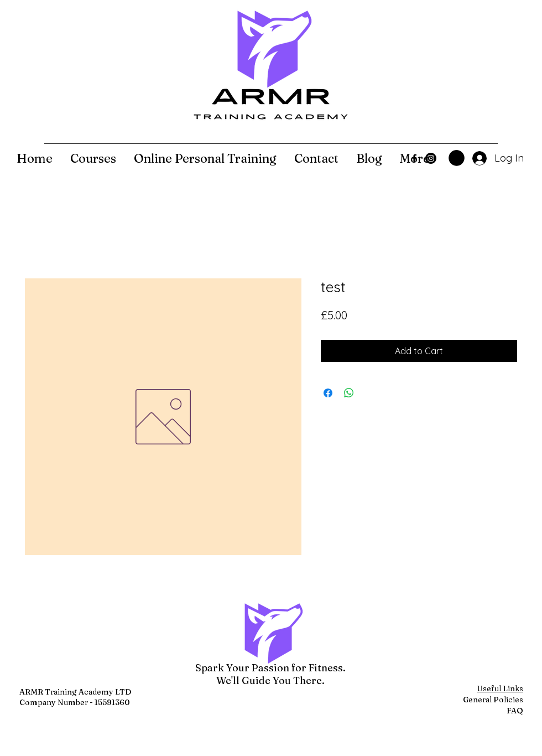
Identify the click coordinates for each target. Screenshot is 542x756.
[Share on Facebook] (328, 393)
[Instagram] (431, 158)
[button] (457, 158)
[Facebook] (414, 158)
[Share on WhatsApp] (349, 393)
